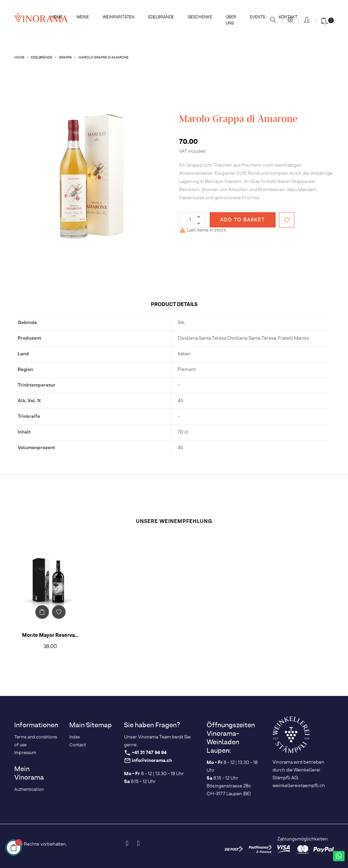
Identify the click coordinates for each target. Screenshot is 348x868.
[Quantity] (192, 220)
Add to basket (243, 220)
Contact (78, 745)
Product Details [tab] (174, 304)
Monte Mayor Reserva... (50, 635)
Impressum (25, 753)
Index (75, 737)
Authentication (29, 790)
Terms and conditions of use (36, 741)
